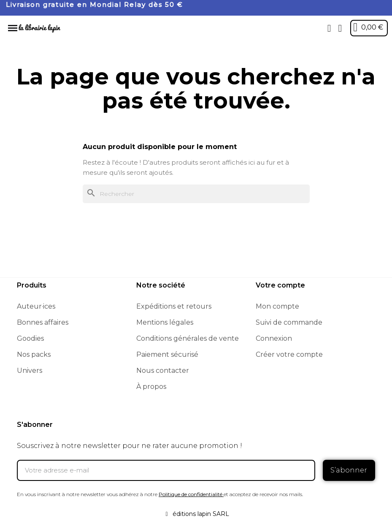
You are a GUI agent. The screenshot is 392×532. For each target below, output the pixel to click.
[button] (329, 28)
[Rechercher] (196, 194)
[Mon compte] (340, 28)
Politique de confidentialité (191, 494)
